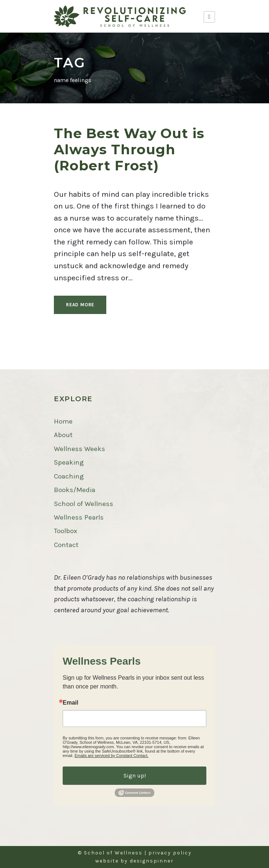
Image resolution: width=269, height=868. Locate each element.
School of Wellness (84, 504)
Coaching (69, 476)
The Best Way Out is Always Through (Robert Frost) (129, 149)
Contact (66, 545)
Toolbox (66, 531)
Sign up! (135, 775)
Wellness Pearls (79, 517)
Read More (80, 305)
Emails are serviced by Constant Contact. (111, 756)
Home (63, 421)
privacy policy (170, 853)
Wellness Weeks (80, 449)
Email (71, 703)
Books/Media (75, 490)
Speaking (69, 462)
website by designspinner (134, 861)
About (63, 435)
